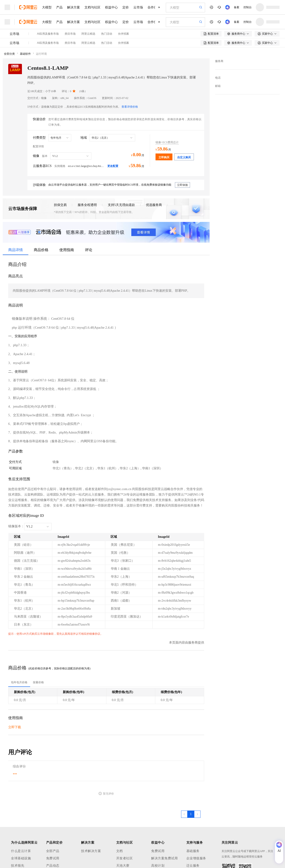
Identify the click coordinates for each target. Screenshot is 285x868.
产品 (59, 7)
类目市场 (70, 34)
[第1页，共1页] (191, 814)
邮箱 (218, 86)
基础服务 (193, 851)
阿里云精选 (88, 34)
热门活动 (107, 34)
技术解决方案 (91, 851)
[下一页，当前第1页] (197, 814)
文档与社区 (92, 7)
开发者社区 (125, 858)
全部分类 (9, 54)
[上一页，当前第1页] (184, 814)
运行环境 (41, 54)
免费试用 (53, 858)
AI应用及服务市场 (48, 34)
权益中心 (111, 7)
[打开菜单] (7, 7)
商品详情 (16, 250)
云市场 (138, 7)
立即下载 (15, 727)
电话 (218, 78)
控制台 (248, 7)
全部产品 (53, 851)
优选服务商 (154, 205)
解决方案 (74, 7)
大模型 (47, 7)
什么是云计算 (21, 851)
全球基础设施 (21, 858)
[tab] (19, 682)
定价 (126, 7)
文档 (120, 851)
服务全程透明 (87, 205)
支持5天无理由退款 (121, 205)
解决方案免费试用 (164, 858)
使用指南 (67, 250)
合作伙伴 (154, 7)
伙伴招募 (124, 34)
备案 (237, 7)
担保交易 (60, 205)
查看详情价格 (130, 107)
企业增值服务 (196, 858)
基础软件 (25, 54)
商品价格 (41, 250)
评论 (89, 250)
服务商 (219, 61)
